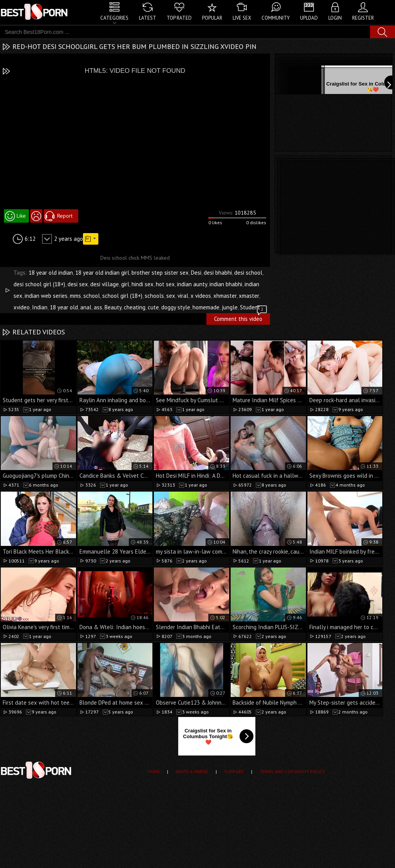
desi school (248, 273)
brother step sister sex (160, 273)
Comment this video (241, 318)
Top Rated (179, 18)
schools (154, 296)
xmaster (249, 296)
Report (65, 216)
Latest (148, 18)
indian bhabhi (226, 284)
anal (86, 307)
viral (183, 296)
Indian (40, 307)
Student (250, 307)
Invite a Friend (192, 771)
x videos (201, 296)
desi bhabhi (218, 273)
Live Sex (242, 18)
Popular (212, 18)
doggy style (176, 307)
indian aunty (192, 284)
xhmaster (225, 296)
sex (171, 296)
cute (153, 307)
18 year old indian (51, 273)
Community (276, 18)
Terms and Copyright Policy (292, 771)
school (92, 296)
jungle (230, 307)
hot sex (165, 284)
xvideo (22, 307)
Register (363, 18)
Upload (309, 18)
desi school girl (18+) (39, 284)
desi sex (78, 284)
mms (75, 296)
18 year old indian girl (102, 273)
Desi (196, 273)
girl (125, 284)
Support (234, 771)
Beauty (113, 307)
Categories (114, 18)
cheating (135, 307)
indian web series (46, 296)
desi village (105, 284)
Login (335, 18)
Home (154, 771)
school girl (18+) (122, 296)
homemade (206, 307)
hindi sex (143, 284)
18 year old (64, 307)
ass (98, 307)
